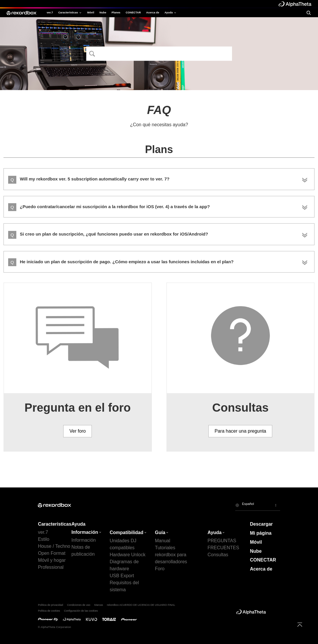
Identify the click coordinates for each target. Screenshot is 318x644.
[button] (258, 505)
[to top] (300, 625)
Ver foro (78, 431)
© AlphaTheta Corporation (55, 627)
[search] (309, 13)
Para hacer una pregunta (240, 431)
